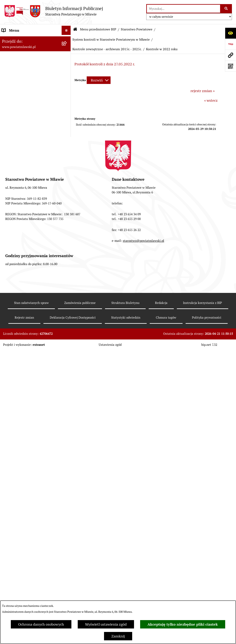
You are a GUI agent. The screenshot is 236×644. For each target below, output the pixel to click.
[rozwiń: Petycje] (67, 538)
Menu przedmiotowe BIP (98, 29)
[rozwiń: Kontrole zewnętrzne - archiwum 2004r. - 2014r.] (67, 331)
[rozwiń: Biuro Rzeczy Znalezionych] (67, 514)
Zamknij (118, 636)
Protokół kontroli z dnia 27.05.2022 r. (105, 64)
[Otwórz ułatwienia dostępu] (230, 33)
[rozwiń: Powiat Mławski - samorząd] (67, 104)
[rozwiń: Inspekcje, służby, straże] (67, 584)
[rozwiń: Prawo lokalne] (67, 63)
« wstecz (211, 100)
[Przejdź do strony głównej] (54, 11)
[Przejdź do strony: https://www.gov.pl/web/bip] (230, 44)
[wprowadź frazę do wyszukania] (183, 9)
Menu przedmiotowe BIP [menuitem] (22, 40)
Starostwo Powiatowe (137, 29)
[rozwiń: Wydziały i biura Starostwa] (67, 169)
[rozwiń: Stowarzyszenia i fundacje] (67, 596)
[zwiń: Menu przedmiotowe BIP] (67, 40)
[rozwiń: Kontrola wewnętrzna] (67, 320)
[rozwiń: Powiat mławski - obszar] (67, 92)
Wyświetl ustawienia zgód (106, 624)
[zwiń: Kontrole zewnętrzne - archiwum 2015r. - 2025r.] (67, 349)
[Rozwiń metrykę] (99, 80)
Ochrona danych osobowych (41, 624)
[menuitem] (35, 51)
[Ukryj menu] (66, 30)
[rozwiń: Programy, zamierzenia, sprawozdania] (67, 75)
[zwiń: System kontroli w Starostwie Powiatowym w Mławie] (67, 273)
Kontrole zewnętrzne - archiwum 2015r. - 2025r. (107, 49)
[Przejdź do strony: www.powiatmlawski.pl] (230, 55)
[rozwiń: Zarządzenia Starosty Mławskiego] (67, 233)
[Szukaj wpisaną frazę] (226, 9)
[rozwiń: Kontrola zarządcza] (67, 296)
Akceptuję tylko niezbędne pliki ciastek (183, 624)
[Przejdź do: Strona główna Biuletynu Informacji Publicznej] (75, 29)
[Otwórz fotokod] (230, 66)
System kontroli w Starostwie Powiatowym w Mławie (111, 40)
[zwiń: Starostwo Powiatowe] (67, 116)
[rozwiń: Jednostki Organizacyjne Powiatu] (67, 567)
